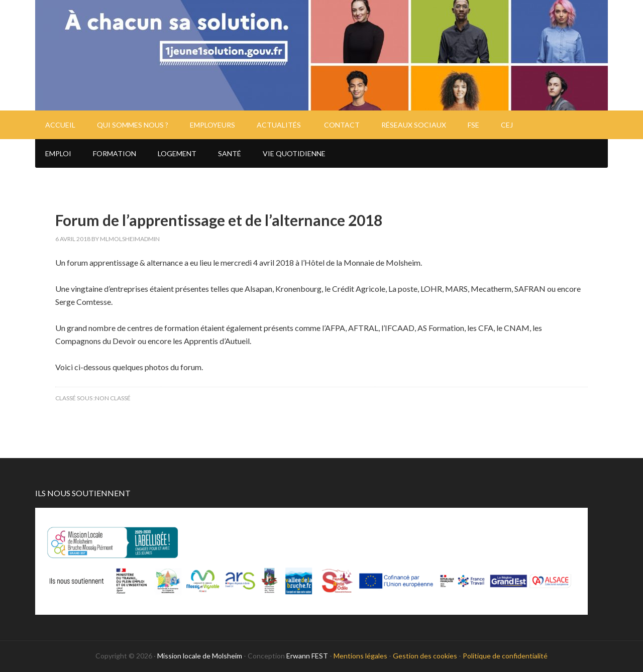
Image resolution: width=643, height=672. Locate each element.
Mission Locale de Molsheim (321, 55)
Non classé (113, 398)
